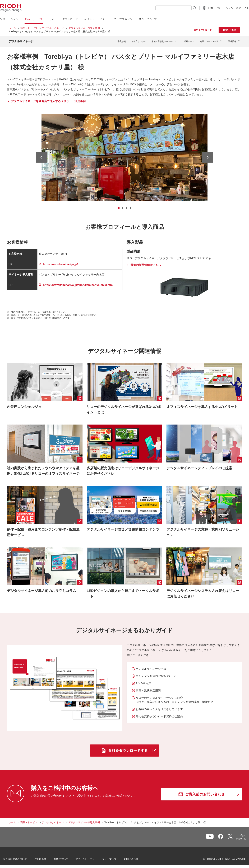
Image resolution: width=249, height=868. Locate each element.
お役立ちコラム (139, 40)
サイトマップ (115, 857)
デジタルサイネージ (53, 28)
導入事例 (122, 40)
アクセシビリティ (91, 857)
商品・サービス (29, 28)
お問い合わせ (137, 857)
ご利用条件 (46, 857)
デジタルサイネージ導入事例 (84, 28)
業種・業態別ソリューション (165, 40)
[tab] (119, 205)
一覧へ (222, 836)
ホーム (12, 28)
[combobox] (165, 8)
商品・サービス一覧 (209, 40)
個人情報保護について (21, 857)
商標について (67, 857)
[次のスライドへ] (207, 155)
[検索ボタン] (186, 8)
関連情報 (232, 40)
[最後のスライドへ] (41, 155)
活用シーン (189, 40)
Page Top (235, 837)
